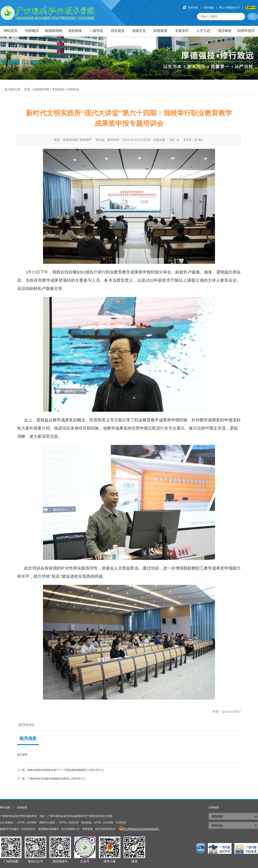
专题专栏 (182, 31)
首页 (27, 89)
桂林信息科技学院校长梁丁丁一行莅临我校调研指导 (57, 770)
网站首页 (11, 31)
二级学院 (96, 31)
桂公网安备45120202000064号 (142, 829)
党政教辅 (75, 31)
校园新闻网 (54, 31)
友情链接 (22, 807)
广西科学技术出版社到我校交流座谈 (48, 779)
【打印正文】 (26, 725)
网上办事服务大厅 (230, 8)
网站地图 (5, 807)
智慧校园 (209, 8)
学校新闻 (58, 89)
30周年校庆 (246, 31)
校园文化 (139, 31)
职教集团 (160, 31)
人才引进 (203, 31)
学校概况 (32, 31)
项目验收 (225, 31)
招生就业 (118, 31)
